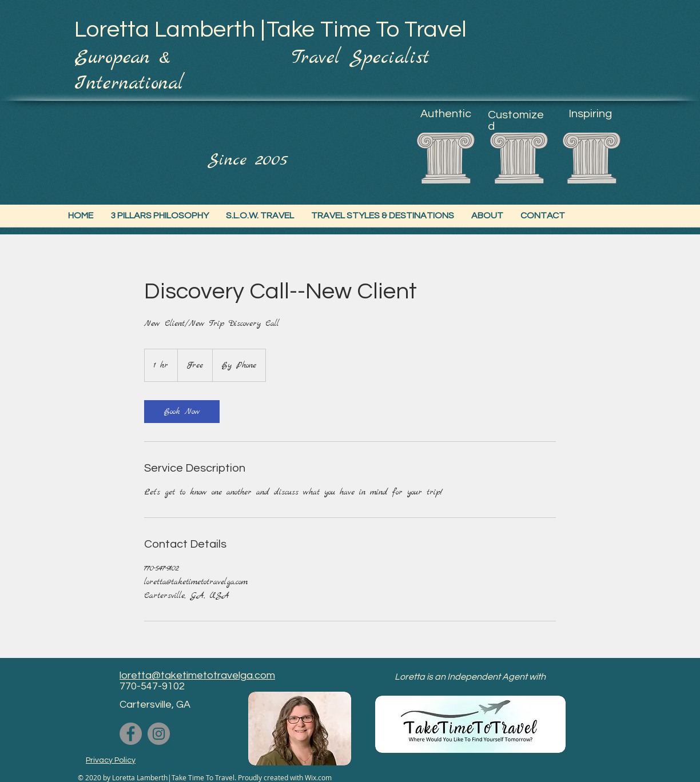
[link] (182, 412)
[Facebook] (131, 734)
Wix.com (318, 777)
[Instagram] (159, 734)
